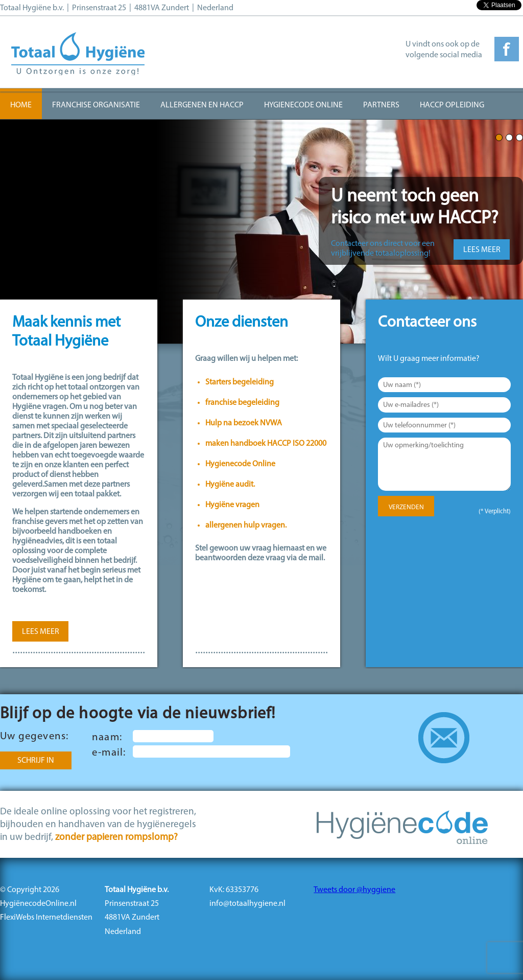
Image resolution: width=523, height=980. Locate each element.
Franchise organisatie (96, 105)
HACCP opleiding (452, 105)
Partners (381, 105)
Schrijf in (36, 761)
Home (21, 105)
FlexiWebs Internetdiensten (46, 918)
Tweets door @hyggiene (354, 890)
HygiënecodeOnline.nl (38, 904)
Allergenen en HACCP (202, 105)
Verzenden (406, 507)
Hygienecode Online (303, 105)
